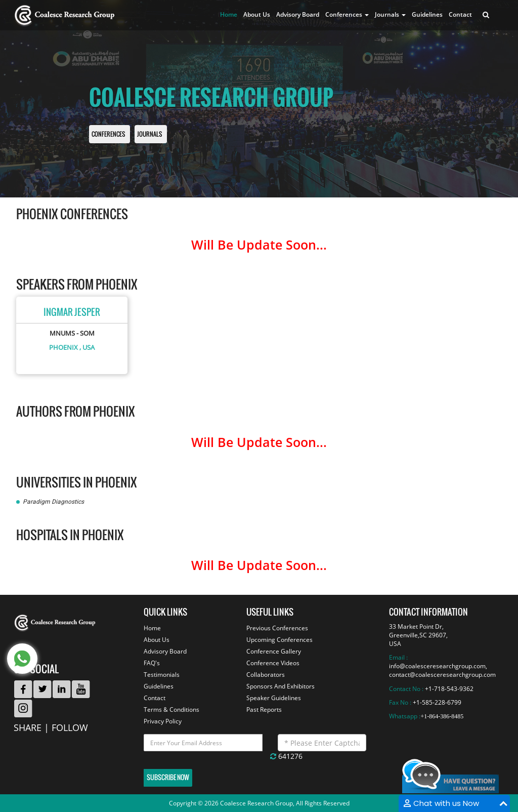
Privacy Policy (163, 721)
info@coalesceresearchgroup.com (437, 666)
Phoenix (63, 347)
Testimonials (162, 675)
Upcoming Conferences (279, 640)
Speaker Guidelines (274, 698)
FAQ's (152, 663)
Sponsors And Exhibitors (280, 686)
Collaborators (266, 675)
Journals (149, 134)
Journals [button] (390, 14)
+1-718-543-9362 (449, 689)
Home (229, 14)
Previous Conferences (277, 628)
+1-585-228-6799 (437, 702)
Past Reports (264, 709)
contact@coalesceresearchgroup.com (442, 675)
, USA (87, 347)
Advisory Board (298, 14)
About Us (257, 14)
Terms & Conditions (171, 709)
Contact (460, 14)
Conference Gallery (274, 651)
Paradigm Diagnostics (53, 502)
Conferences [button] (347, 14)
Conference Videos (273, 663)
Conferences (108, 134)
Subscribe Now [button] (168, 777)
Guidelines (427, 14)
